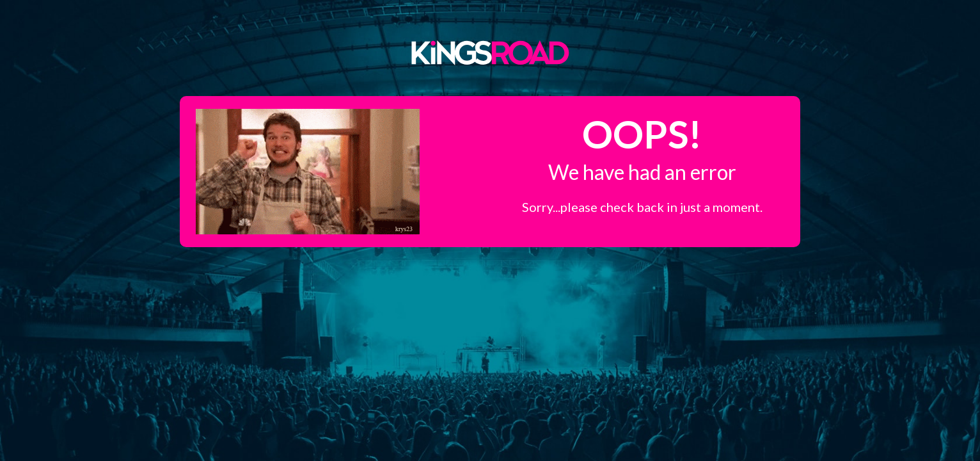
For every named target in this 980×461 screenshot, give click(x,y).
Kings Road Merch (490, 52)
